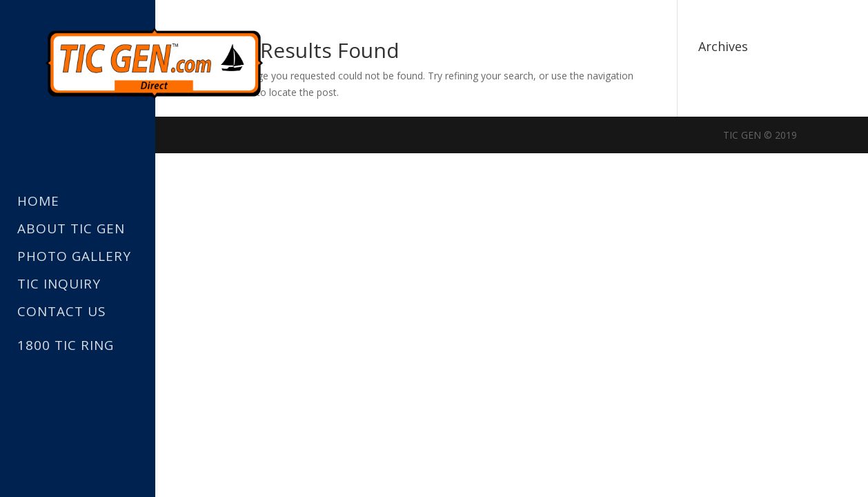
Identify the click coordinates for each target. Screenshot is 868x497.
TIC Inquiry (59, 285)
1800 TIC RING (66, 345)
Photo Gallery (74, 257)
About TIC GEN (71, 230)
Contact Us (62, 312)
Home (38, 202)
